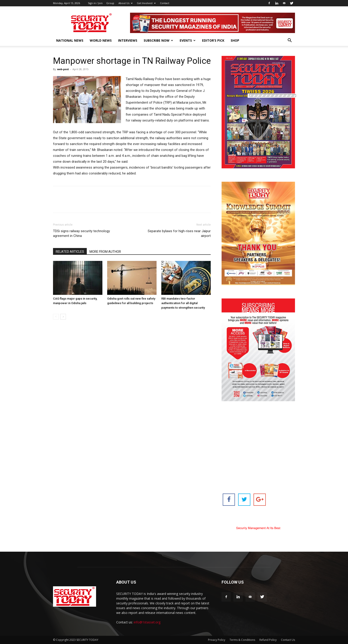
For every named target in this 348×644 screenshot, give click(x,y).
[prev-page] (56, 317)
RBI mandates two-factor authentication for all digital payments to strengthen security (183, 303)
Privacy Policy (217, 640)
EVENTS (188, 40)
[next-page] (63, 317)
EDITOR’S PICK (213, 40)
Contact (165, 3)
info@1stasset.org (147, 622)
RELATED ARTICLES (70, 252)
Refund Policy (268, 640)
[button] (290, 41)
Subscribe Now (158, 40)
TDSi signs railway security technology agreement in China (81, 233)
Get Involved (146, 3)
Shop (235, 40)
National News (70, 40)
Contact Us (288, 640)
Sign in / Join (95, 3)
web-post (63, 69)
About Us (126, 3)
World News (101, 40)
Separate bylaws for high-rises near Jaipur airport (179, 233)
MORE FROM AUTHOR (105, 252)
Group (110, 3)
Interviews (128, 40)
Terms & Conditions (242, 640)
